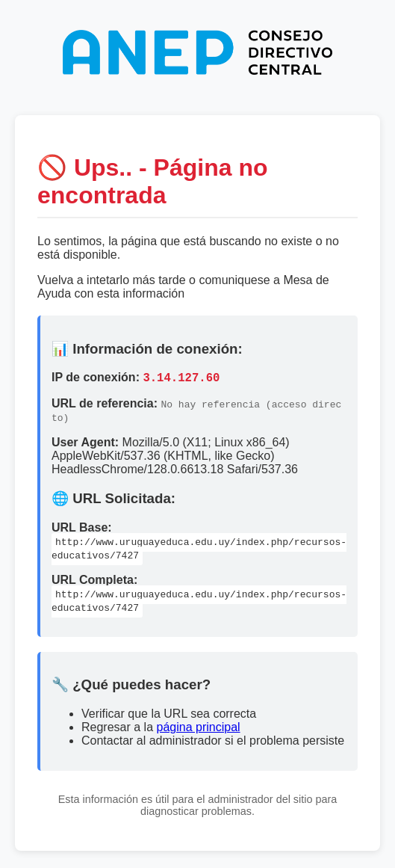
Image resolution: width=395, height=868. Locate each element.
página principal (199, 729)
